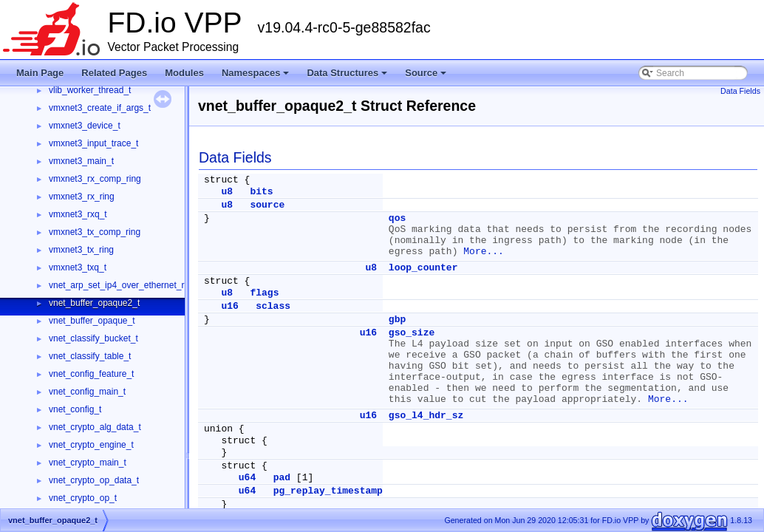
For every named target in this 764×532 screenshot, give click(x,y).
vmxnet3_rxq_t (78, 214)
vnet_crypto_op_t (83, 498)
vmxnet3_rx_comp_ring (95, 179)
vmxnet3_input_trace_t (93, 143)
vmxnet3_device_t (85, 126)
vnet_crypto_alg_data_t (95, 427)
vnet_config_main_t (87, 392)
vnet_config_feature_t (91, 374)
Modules (184, 73)
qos (397, 218)
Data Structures (348, 77)
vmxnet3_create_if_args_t (100, 108)
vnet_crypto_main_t (88, 463)
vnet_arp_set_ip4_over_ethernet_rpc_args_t (136, 285)
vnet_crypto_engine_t (91, 445)
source (267, 205)
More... (484, 252)
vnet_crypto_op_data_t (94, 480)
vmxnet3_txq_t (78, 267)
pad (282, 478)
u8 (227, 192)
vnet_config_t (75, 409)
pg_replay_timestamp (328, 491)
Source (427, 77)
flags (264, 293)
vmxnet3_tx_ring (81, 250)
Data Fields (740, 91)
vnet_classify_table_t (90, 356)
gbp (397, 320)
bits (261, 192)
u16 (229, 306)
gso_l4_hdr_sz (426, 416)
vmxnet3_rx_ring (82, 197)
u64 (247, 478)
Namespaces (257, 77)
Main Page (40, 73)
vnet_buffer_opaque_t (92, 321)
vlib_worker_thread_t (90, 90)
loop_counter (423, 268)
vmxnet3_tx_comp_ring (95, 232)
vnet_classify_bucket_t (93, 338)
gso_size (412, 333)
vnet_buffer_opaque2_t (94, 303)
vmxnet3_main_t (81, 161)
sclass (273, 306)
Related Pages (114, 73)
